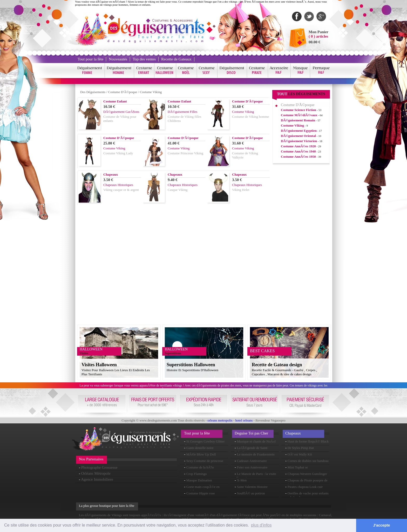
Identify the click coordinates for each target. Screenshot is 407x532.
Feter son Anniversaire (252, 467)
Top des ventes (144, 59)
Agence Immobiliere (97, 479)
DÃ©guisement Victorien (299, 141)
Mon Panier (318, 32)
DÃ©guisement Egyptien (299, 131)
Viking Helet (241, 190)
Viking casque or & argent (121, 190)
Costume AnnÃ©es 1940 (298, 151)
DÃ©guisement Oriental (298, 136)
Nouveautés (118, 59)
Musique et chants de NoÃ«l (256, 441)
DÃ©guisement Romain (298, 120)
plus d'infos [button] (261, 525)
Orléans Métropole (96, 473)
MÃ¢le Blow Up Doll (201, 454)
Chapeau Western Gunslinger (307, 474)
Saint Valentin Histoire (252, 487)
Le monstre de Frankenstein (256, 454)
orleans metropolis (220, 420)
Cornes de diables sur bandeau (308, 461)
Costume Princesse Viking (185, 153)
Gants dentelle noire (200, 448)
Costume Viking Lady (118, 153)
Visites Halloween (99, 365)
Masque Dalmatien (199, 480)
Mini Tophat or (298, 467)
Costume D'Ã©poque (123, 92)
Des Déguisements (93, 92)
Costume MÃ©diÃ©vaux (299, 115)
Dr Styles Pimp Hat (301, 448)
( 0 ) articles (318, 36)
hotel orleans (244, 420)
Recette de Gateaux (176, 59)
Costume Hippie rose (201, 493)
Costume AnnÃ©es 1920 (298, 146)
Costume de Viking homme (250, 117)
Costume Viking (151, 92)
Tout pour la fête (90, 59)
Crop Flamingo (197, 474)
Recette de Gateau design (277, 365)
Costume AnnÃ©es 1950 (298, 157)
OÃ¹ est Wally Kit (300, 454)
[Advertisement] (301, 246)
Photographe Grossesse (99, 467)
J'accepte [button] (382, 525)
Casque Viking (178, 190)
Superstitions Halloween (191, 365)
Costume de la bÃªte (200, 467)
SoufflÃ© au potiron (251, 493)
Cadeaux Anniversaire (252, 461)
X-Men (242, 480)
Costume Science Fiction (299, 110)
